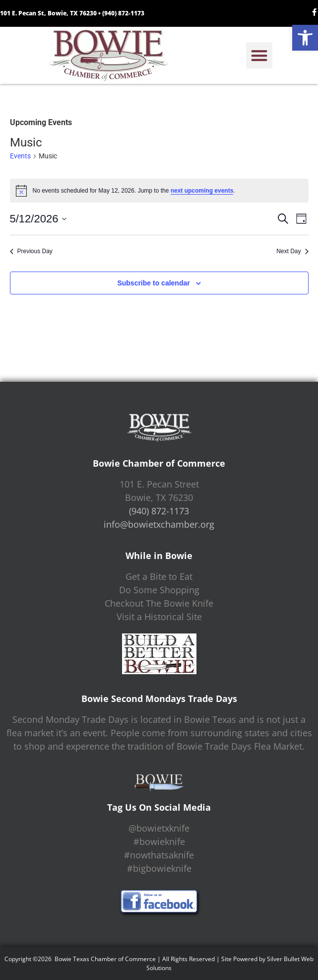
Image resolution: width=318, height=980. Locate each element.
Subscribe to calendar (153, 283)
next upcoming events (202, 191)
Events (20, 156)
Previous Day (31, 251)
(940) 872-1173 (123, 13)
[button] (305, 38)
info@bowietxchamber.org (159, 524)
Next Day (292, 251)
